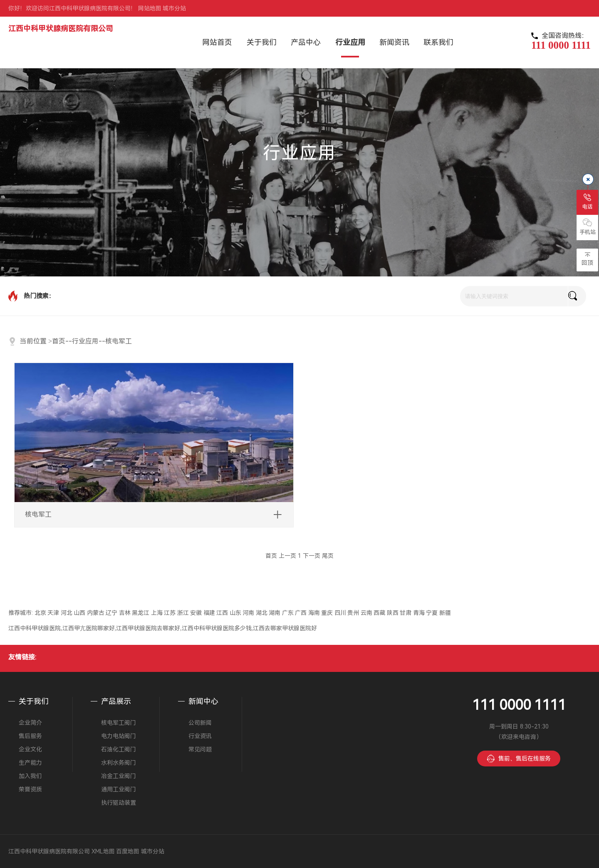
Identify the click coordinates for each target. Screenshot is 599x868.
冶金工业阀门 (119, 776)
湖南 (275, 613)
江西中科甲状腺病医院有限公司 (61, 29)
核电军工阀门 (119, 723)
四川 (340, 613)
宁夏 (432, 613)
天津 (53, 613)
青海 (419, 613)
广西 (301, 613)
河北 (67, 613)
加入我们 (30, 776)
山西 (79, 613)
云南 (366, 613)
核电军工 (119, 341)
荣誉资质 (30, 789)
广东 (288, 613)
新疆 (445, 613)
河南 (248, 613)
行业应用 (85, 341)
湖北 (262, 613)
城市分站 (174, 8)
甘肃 (406, 613)
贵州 (353, 613)
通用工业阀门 (119, 789)
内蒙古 (96, 613)
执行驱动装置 (119, 803)
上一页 (287, 556)
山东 (235, 613)
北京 (40, 613)
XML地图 (103, 851)
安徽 (196, 613)
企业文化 (30, 749)
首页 (59, 341)
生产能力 (30, 763)
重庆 (327, 613)
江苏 (170, 613)
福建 (209, 613)
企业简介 (30, 723)
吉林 (125, 613)
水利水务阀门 (119, 763)
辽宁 (111, 613)
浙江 (183, 613)
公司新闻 (200, 723)
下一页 (312, 556)
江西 (222, 613)
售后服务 (30, 736)
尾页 (328, 556)
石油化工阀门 (119, 749)
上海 (157, 613)
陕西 (393, 613)
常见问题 (200, 749)
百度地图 (128, 851)
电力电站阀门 (119, 736)
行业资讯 (200, 736)
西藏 (379, 613)
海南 (314, 613)
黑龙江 (141, 613)
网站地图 (150, 8)
